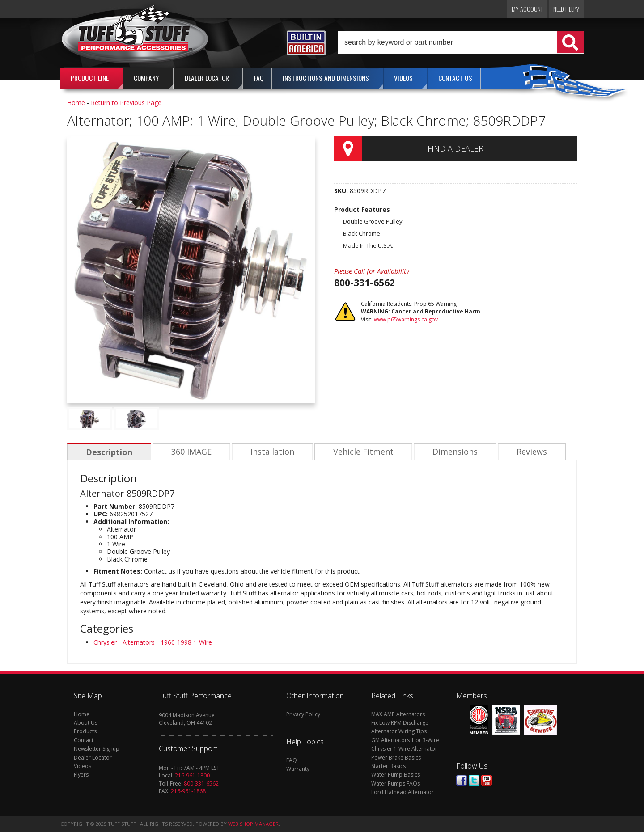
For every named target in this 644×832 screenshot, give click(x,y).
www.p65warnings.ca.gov (406, 319)
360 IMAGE (190, 452)
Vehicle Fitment (360, 452)
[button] (461, 42)
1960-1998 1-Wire (186, 642)
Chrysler (105, 642)
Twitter (474, 780)
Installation (270, 452)
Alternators (139, 642)
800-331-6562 (201, 783)
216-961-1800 (192, 775)
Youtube (487, 780)
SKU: (342, 191)
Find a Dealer (455, 148)
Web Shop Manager (253, 824)
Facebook (462, 780)
